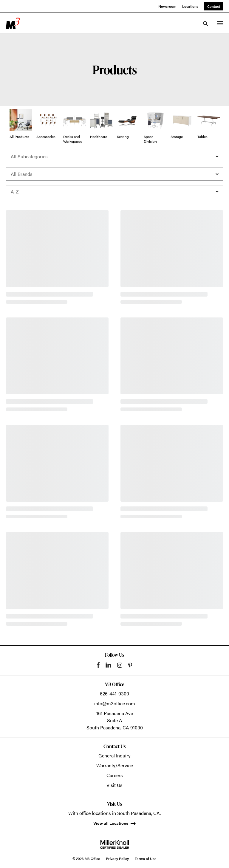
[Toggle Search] (205, 24)
